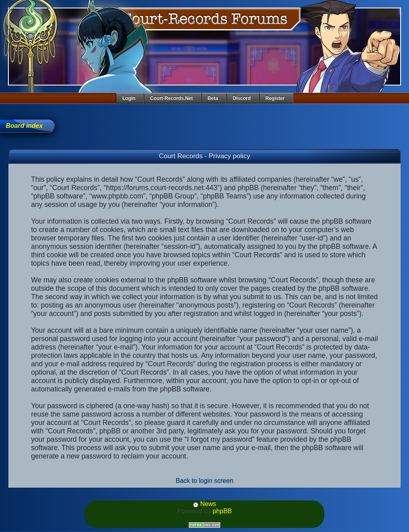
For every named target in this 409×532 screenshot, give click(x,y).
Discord (242, 98)
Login (129, 98)
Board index (24, 126)
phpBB (222, 511)
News (204, 504)
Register (275, 98)
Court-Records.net (172, 98)
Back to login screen (204, 481)
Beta (213, 98)
